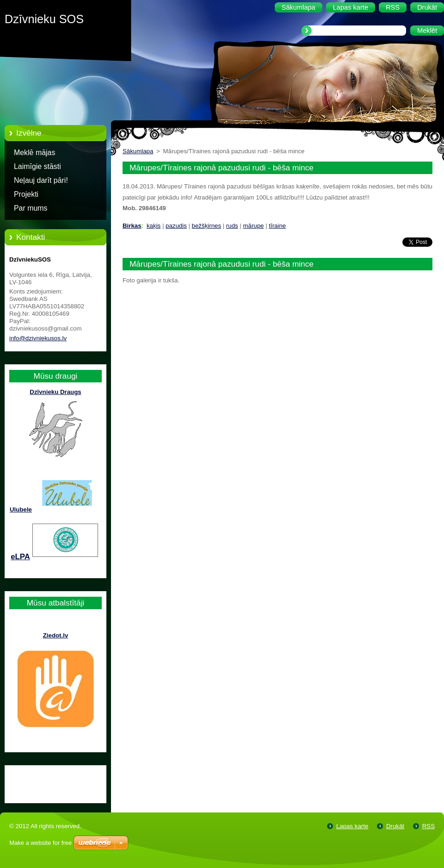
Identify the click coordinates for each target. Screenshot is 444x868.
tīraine (277, 226)
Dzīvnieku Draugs (55, 392)
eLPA (20, 557)
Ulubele (21, 509)
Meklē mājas (34, 153)
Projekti (26, 194)
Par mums (31, 208)
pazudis (176, 226)
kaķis (154, 226)
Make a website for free (40, 843)
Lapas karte (352, 826)
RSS (429, 826)
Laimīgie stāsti (37, 166)
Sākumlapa (138, 151)
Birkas (132, 226)
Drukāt (395, 826)
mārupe (254, 226)
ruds (232, 226)
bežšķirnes (207, 226)
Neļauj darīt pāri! (41, 180)
